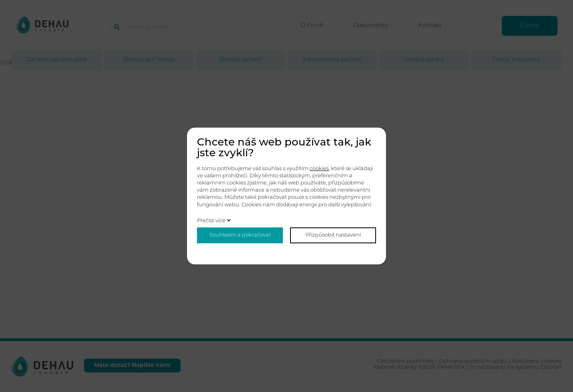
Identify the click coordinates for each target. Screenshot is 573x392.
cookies (319, 169)
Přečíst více (211, 221)
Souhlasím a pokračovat (240, 235)
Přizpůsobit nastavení (333, 235)
